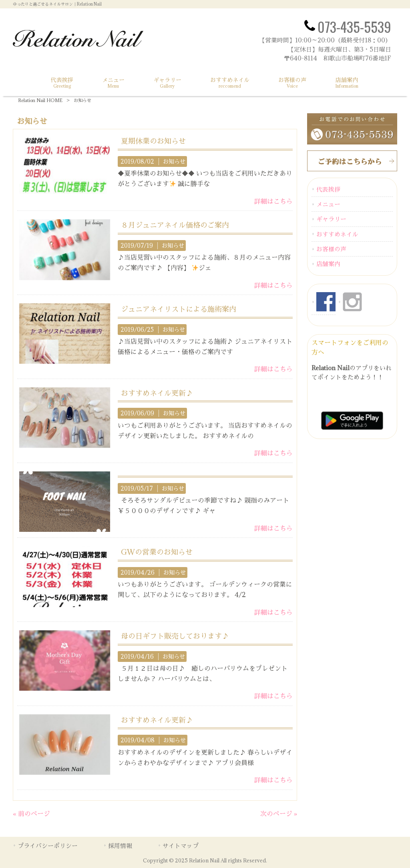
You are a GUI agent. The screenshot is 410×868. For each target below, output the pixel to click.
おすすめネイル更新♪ (157, 393)
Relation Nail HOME (40, 100)
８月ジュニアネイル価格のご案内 (175, 225)
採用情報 (120, 846)
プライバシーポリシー (48, 846)
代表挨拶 (328, 189)
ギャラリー (331, 219)
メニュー (328, 204)
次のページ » (279, 814)
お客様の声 (331, 249)
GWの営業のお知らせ (157, 552)
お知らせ (174, 161)
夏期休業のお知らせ (153, 141)
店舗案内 (328, 264)
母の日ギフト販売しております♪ (175, 636)
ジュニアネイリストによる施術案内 (179, 309)
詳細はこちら (273, 201)
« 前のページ (31, 814)
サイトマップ (181, 846)
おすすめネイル (337, 234)
